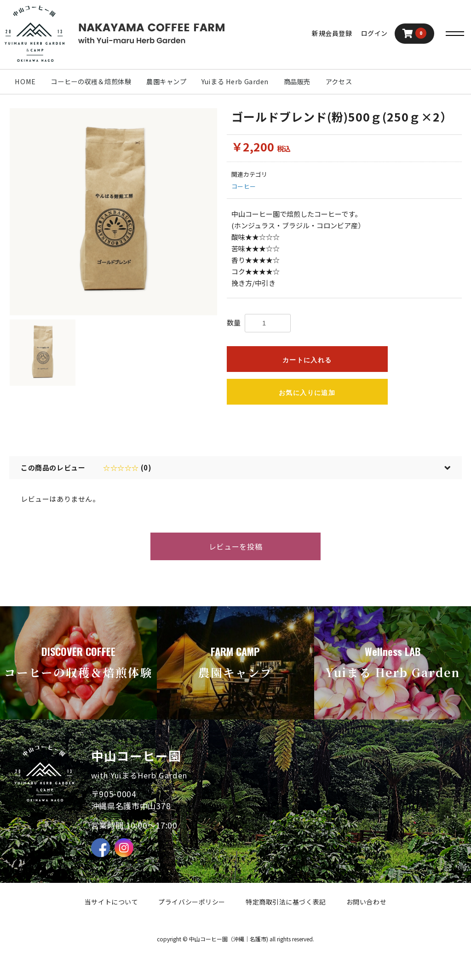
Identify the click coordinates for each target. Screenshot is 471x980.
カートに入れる (307, 360)
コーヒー (244, 186)
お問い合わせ (366, 902)
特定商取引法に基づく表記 (286, 902)
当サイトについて (111, 902)
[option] (113, 212)
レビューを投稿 (235, 546)
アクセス (339, 81)
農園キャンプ (166, 81)
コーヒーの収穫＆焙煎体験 (91, 81)
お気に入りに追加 (307, 393)
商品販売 (297, 81)
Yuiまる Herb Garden (235, 81)
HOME (25, 81)
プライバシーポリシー (192, 902)
